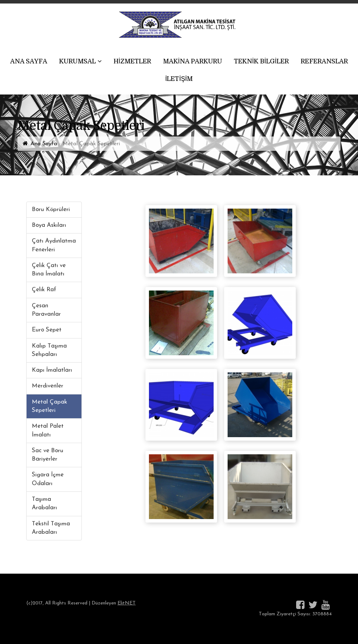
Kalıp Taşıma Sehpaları (49, 350)
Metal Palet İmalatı (48, 430)
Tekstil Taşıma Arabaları (51, 528)
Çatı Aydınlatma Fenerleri (54, 245)
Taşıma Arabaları (44, 503)
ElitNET (127, 603)
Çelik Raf (44, 290)
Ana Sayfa (44, 144)
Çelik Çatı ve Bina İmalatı (49, 270)
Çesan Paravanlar (46, 310)
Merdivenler (48, 386)
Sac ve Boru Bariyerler (48, 455)
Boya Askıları (49, 225)
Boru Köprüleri (51, 209)
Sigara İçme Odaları (48, 479)
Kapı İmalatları (52, 370)
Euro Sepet (47, 330)
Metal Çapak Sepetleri (49, 406)
